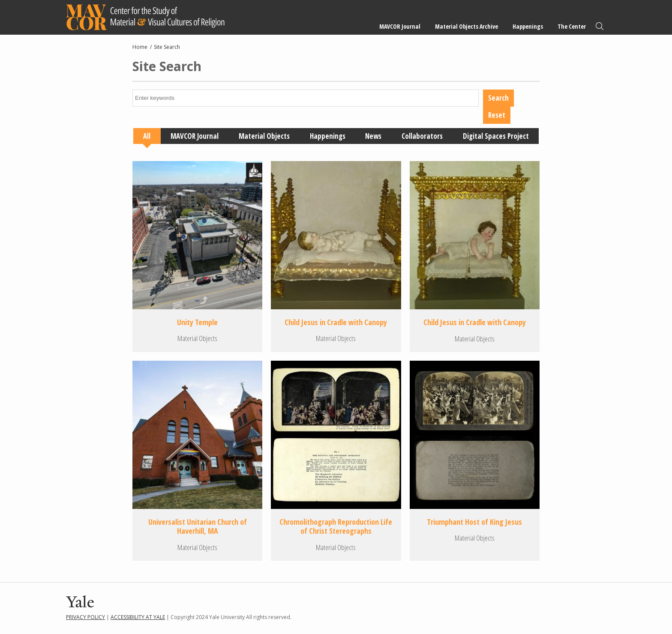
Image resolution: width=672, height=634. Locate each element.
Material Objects (264, 136)
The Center (572, 26)
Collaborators (422, 136)
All (147, 136)
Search (600, 26)
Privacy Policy (85, 617)
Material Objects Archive (466, 26)
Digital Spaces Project (496, 136)
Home (140, 47)
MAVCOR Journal (400, 26)
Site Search (167, 47)
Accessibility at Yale (138, 617)
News (373, 136)
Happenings (528, 26)
